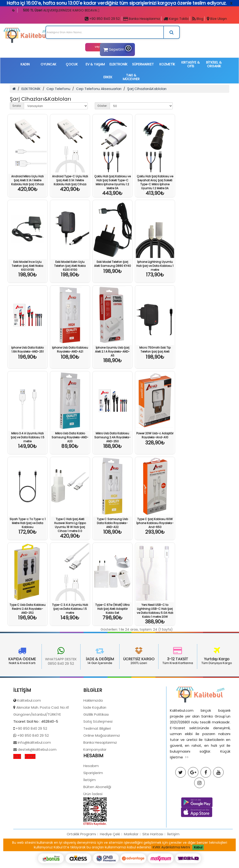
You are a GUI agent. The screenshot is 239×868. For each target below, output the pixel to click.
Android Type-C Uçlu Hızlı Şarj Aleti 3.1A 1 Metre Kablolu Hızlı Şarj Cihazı (70, 180)
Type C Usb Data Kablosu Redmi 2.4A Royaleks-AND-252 (28, 609)
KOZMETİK (167, 64)
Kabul (198, 847)
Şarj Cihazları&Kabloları (147, 89)
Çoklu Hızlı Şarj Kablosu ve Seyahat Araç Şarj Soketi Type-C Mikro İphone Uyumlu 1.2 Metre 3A (155, 182)
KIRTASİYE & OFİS (191, 64)
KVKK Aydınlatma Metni (171, 847)
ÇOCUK (72, 64)
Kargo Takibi (176, 19)
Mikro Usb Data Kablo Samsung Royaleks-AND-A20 (70, 437)
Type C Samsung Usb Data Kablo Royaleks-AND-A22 (112, 523)
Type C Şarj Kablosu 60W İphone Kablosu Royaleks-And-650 (155, 523)
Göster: (102, 106)
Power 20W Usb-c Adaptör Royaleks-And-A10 (155, 435)
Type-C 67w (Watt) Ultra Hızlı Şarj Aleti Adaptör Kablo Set (112, 609)
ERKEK (108, 77)
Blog (198, 19)
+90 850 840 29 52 (102, 19)
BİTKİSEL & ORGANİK (214, 64)
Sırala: (17, 106)
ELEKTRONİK (118, 64)
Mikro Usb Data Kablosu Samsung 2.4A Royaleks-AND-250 (112, 437)
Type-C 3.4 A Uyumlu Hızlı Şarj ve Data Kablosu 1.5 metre (70, 609)
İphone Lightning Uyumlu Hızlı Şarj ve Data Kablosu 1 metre (155, 266)
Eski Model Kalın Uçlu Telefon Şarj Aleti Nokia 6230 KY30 (70, 266)
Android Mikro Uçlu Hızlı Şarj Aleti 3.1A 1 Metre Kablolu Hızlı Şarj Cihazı (28, 180)
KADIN (25, 64)
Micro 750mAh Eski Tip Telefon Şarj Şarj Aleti (155, 350)
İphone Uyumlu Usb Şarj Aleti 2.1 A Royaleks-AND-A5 (112, 352)
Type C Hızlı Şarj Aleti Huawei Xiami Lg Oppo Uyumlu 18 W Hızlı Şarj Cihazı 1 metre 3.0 (70, 525)
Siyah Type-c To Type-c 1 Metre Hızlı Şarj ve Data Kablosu (28, 523)
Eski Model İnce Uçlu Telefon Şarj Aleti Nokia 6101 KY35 (27, 266)
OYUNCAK (48, 64)
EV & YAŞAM (95, 64)
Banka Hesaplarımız (142, 19)
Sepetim (117, 49)
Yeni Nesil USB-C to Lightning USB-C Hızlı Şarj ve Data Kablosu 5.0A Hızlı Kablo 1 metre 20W (155, 611)
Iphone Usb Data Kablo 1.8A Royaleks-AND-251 (27, 350)
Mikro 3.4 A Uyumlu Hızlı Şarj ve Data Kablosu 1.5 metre (28, 437)
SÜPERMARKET (143, 64)
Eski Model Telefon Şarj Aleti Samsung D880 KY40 (112, 264)
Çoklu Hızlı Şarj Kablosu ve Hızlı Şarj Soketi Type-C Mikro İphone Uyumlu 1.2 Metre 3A (112, 182)
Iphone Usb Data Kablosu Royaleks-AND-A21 (70, 350)
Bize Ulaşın (217, 19)
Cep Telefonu (58, 89)
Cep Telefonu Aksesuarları (99, 89)
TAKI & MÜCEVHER (131, 77)
